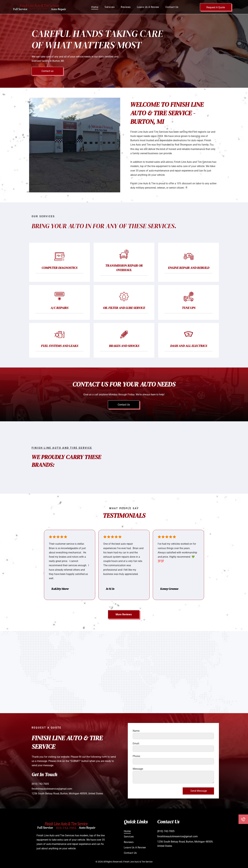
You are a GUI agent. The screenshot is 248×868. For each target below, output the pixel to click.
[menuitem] (95, 7)
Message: (138, 769)
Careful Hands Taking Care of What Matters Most (97, 39)
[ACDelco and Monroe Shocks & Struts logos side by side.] (173, 446)
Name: (136, 731)
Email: (136, 743)
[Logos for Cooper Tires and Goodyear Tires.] (173, 469)
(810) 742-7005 (40, 784)
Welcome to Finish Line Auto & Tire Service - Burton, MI (167, 113)
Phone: (137, 756)
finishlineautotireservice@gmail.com (52, 789)
